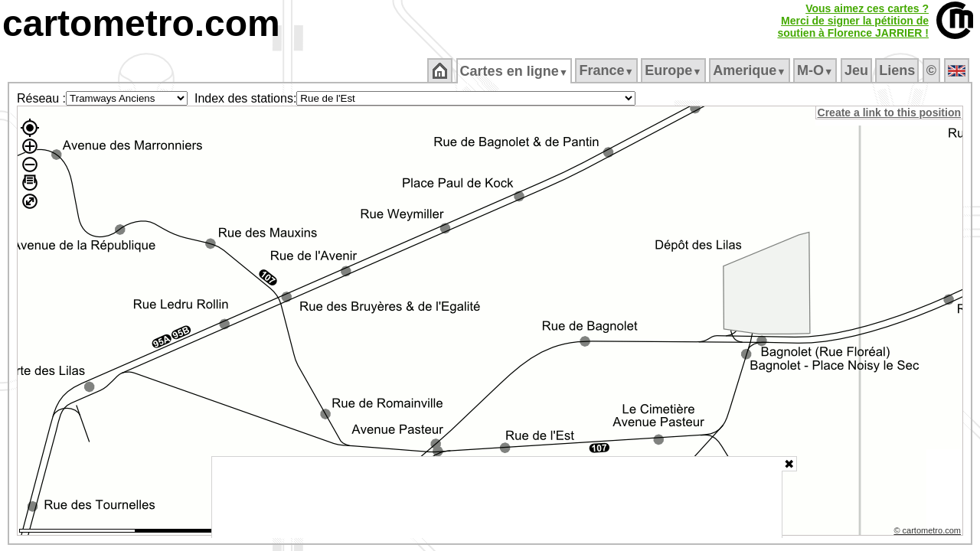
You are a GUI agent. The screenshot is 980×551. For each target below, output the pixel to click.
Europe (675, 70)
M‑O (817, 70)
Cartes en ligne (515, 71)
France (608, 70)
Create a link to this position (890, 112)
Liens (898, 70)
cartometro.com (141, 23)
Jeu (857, 70)
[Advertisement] (497, 497)
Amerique (751, 70)
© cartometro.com (929, 533)
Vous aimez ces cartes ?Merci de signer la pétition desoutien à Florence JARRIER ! (853, 21)
